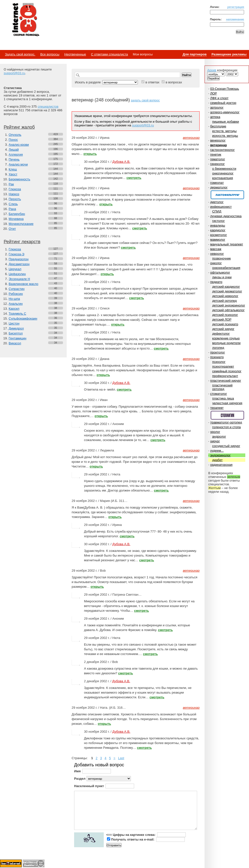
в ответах (153, 82)
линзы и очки (222, 277)
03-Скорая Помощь (225, 89)
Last (121, 758)
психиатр (217, 357)
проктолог (218, 352)
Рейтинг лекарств (22, 242)
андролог (219, 436)
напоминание (235, 19)
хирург (215, 441)
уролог (215, 432)
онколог (216, 263)
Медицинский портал (25, 20)
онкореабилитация (226, 268)
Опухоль (15, 135)
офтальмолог (220, 272)
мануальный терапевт (227, 244)
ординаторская (221, 465)
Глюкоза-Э (16, 254)
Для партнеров (195, 54)
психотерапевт (223, 366)
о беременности (224, 169)
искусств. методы (225, 136)
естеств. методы (224, 131)
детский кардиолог (226, 287)
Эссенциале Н (19, 279)
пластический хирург (226, 381)
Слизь (13, 204)
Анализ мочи (18, 164)
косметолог (219, 235)
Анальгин (16, 304)
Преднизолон (19, 259)
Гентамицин (18, 338)
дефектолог (221, 334)
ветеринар (218, 145)
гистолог (218, 221)
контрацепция (223, 178)
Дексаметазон (19, 264)
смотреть (134, 178)
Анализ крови (19, 145)
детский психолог (225, 315)
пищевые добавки (226, 122)
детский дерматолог (227, 291)
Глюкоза (15, 189)
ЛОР (214, 93)
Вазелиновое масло (23, 284)
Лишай (14, 150)
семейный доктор (223, 103)
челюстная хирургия (227, 403)
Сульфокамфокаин (23, 318)
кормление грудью (226, 338)
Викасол (15, 343)
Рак (11, 184)
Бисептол (16, 333)
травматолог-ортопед (226, 422)
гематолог (218, 159)
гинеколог (218, 164)
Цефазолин (17, 274)
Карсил (14, 309)
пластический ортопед (222, 387)
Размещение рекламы (229, 54)
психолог (219, 362)
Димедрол (16, 328)
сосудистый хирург (226, 446)
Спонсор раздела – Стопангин (227, 415)
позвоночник (221, 258)
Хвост (13, 174)
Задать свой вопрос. (20, 54)
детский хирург (223, 329)
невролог (217, 254)
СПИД (217, 211)
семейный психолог (227, 371)
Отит (12, 229)
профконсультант (225, 376)
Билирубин (17, 214)
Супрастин (17, 289)
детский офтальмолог (228, 310)
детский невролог (225, 296)
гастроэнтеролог (222, 150)
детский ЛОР (222, 319)
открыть (90, 154)
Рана (12, 209)
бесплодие (218, 126)
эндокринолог (220, 455)
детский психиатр (225, 324)
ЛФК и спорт (219, 98)
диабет (217, 460)
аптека (215, 117)
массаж (216, 249)
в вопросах (174, 82)
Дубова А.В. (121, 162)
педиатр (216, 282)
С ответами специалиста (109, 54)
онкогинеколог (223, 173)
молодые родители (226, 343)
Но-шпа (14, 299)
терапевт (217, 408)
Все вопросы (50, 54)
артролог (217, 107)
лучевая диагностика (226, 216)
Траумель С (17, 314)
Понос (13, 140)
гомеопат (217, 183)
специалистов (48, 106)
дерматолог (219, 187)
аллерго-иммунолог (225, 112)
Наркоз (14, 194)
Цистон (14, 323)
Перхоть (15, 199)
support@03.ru (14, 73)
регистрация (236, 7)
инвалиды (218, 225)
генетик (216, 154)
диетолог (217, 202)
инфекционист (221, 207)
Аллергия (16, 154)
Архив (212, 70)
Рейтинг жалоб (19, 127)
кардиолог (218, 230)
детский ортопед (224, 301)
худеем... (217, 451)
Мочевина (16, 219)
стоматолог (219, 394)
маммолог (218, 240)
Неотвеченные (75, 54)
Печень (14, 159)
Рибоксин (16, 294)
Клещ (13, 169)
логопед (218, 348)
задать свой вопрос (145, 100)
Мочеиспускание (21, 224)
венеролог (218, 140)
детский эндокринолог (229, 305)
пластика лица (223, 398)
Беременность (19, 179)
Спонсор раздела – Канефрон (227, 195)
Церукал (15, 269)
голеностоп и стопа (227, 427)
